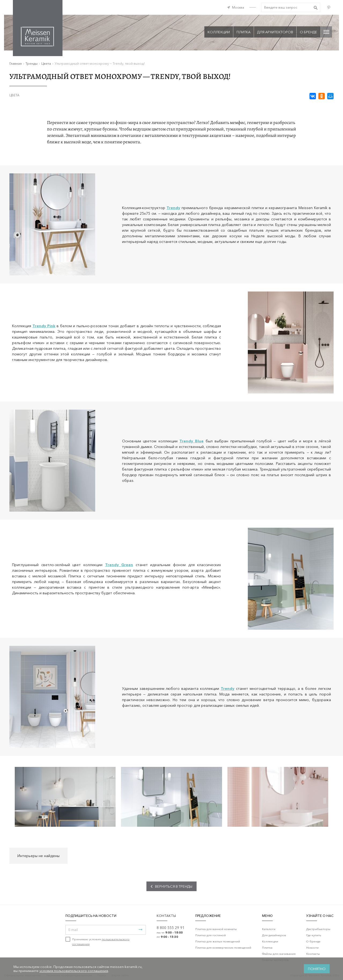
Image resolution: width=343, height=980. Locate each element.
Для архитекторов (275, 32)
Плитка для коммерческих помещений (223, 948)
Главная (16, 63)
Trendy (228, 688)
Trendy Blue (191, 441)
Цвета (46, 63)
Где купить (314, 935)
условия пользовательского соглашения (74, 971)
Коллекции (270, 941)
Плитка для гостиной (211, 935)
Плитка (267, 948)
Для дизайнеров (274, 935)
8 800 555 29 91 (171, 928)
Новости (312, 948)
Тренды (32, 63)
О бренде (309, 32)
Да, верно (238, 37)
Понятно (317, 969)
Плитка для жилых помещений (218, 941)
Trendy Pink (44, 326)
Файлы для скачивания (279, 954)
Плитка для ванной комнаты (216, 929)
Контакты (313, 954)
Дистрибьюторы (318, 929)
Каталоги (269, 929)
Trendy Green (119, 565)
